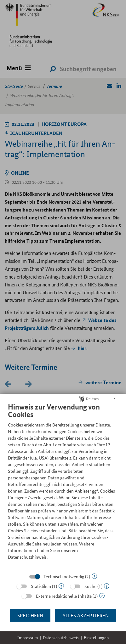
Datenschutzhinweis (61, 638)
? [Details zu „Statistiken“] (61, 586)
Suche (90, 586)
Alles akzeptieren (86, 615)
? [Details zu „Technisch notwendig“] (94, 576)
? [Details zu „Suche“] (107, 586)
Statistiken (41, 586)
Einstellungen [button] (96, 638)
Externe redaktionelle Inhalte (64, 596)
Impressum (28, 638)
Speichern (30, 615)
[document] (63, 486)
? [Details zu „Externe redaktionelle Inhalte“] (102, 596)
